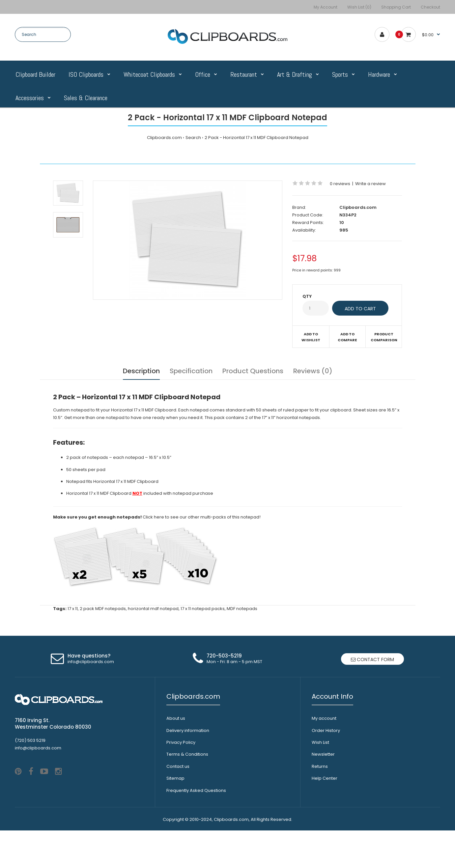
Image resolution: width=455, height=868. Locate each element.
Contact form (372, 659)
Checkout (430, 7)
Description (141, 371)
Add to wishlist (311, 337)
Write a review (370, 184)
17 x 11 (73, 609)
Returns (320, 766)
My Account (326, 7)
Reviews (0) (313, 371)
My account (324, 718)
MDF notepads (242, 609)
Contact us (178, 766)
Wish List (320, 742)
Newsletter (323, 754)
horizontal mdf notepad (153, 609)
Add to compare (347, 337)
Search (193, 138)
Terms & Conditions (187, 754)
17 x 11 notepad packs (203, 609)
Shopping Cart (396, 7)
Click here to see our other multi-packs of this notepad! (202, 517)
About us (176, 718)
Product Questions (253, 371)
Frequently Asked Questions (196, 790)
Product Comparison (384, 337)
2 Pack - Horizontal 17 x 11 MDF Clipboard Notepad (256, 138)
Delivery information (188, 730)
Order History (326, 730)
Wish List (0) (359, 7)
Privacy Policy (181, 742)
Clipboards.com (164, 138)
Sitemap (175, 778)
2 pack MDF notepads (103, 609)
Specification (191, 371)
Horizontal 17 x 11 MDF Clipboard (126, 481)
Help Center (325, 778)
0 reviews (340, 184)
